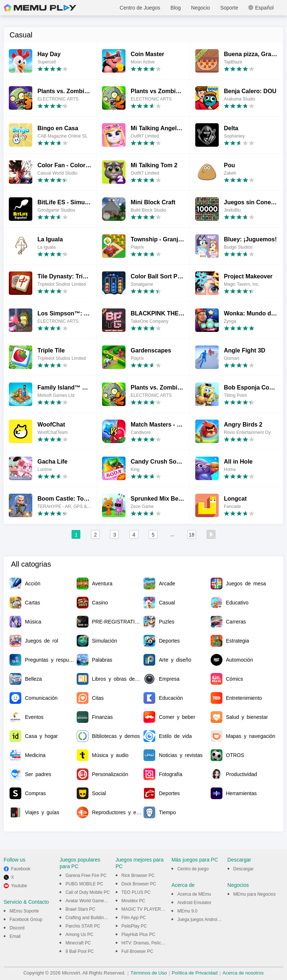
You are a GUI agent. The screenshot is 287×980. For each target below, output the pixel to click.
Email (15, 936)
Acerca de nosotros (243, 973)
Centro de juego (193, 869)
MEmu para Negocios (255, 894)
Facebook (21, 869)
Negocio (201, 8)
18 (192, 535)
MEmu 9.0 (187, 911)
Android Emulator (194, 903)
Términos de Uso (148, 973)
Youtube (19, 886)
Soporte (229, 8)
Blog (176, 8)
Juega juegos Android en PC (205, 919)
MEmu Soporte (24, 911)
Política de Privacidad (195, 973)
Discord (17, 928)
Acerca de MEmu (194, 894)
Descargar (244, 869)
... (172, 534)
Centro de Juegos (140, 8)
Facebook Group (26, 919)
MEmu (40, 8)
